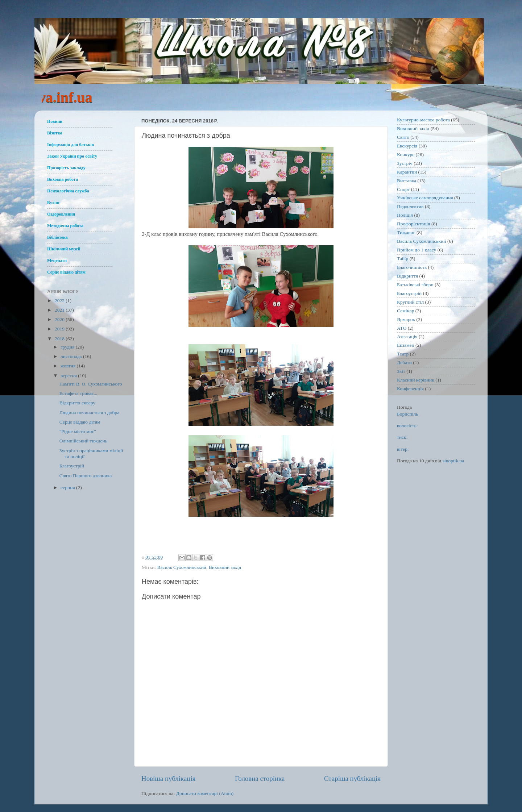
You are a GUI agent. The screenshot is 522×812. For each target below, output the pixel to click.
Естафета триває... (78, 393)
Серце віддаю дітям (66, 272)
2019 (60, 329)
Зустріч (405, 163)
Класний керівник (416, 380)
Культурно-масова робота (423, 120)
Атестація (407, 336)
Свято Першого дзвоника (86, 476)
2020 (60, 319)
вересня (69, 376)
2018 (60, 339)
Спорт (403, 189)
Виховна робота (63, 179)
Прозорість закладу (66, 168)
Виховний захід (225, 567)
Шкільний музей (64, 249)
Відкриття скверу (78, 403)
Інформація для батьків (71, 145)
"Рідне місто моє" (78, 431)
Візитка (55, 133)
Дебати (404, 363)
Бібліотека (57, 237)
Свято (403, 137)
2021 (60, 310)
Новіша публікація (168, 778)
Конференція (410, 389)
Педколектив (410, 206)
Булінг (54, 203)
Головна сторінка (260, 778)
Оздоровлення (61, 214)
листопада (72, 356)
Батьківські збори (415, 285)
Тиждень (406, 232)
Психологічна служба (68, 191)
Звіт (401, 371)
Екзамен (406, 345)
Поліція (405, 215)
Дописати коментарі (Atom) (205, 793)
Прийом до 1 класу (417, 250)
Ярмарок (406, 319)
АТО (402, 328)
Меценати (57, 261)
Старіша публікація (352, 778)
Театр (403, 354)
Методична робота (65, 226)
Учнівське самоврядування (425, 198)
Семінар (405, 311)
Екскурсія (407, 146)
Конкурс (406, 155)
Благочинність (412, 267)
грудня (68, 347)
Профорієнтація (414, 224)
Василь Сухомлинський (182, 567)
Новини (55, 121)
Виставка (407, 181)
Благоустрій (72, 466)
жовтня (69, 366)
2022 (60, 301)
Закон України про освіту (72, 156)
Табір (403, 259)
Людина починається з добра (89, 413)
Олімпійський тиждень (83, 441)
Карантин (407, 172)
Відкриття (407, 276)
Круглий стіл (410, 302)
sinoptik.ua (453, 461)
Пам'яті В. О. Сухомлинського (91, 384)
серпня (68, 488)
